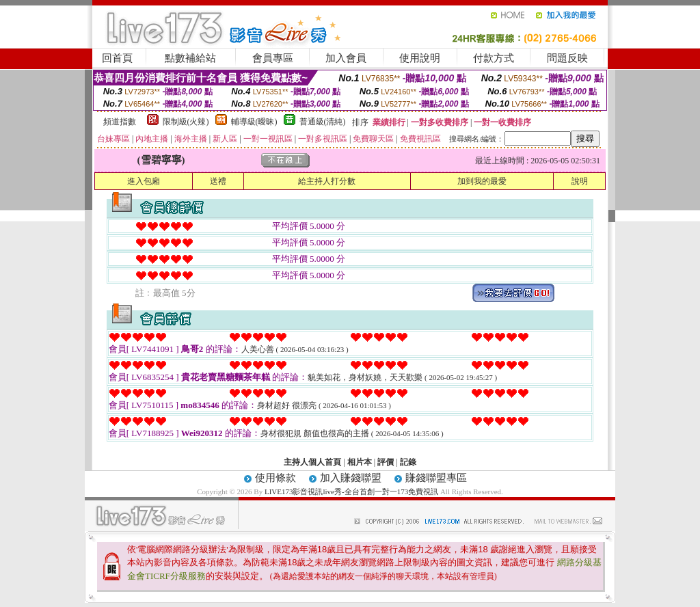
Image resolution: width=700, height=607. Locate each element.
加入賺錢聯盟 (351, 478)
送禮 (218, 181)
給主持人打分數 (327, 181)
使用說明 (420, 58)
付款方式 (494, 58)
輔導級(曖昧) (254, 122)
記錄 (408, 462)
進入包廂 (144, 181)
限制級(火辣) (186, 122)
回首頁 (117, 58)
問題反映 (567, 58)
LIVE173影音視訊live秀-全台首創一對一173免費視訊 (351, 491)
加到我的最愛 (482, 181)
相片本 (360, 462)
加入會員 (346, 58)
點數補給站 (190, 58)
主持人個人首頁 (312, 462)
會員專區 (273, 58)
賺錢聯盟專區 (436, 478)
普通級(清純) (323, 122)
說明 (580, 181)
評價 (386, 462)
